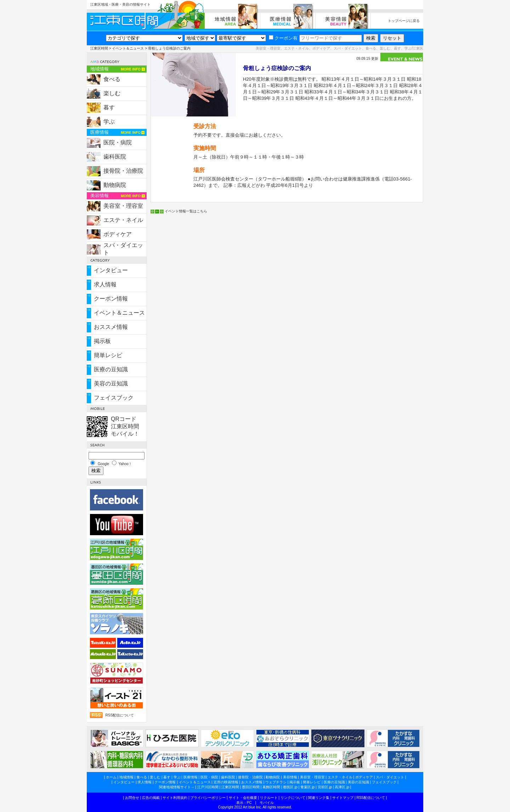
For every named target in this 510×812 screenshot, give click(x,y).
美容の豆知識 (111, 384)
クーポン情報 (111, 299)
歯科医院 (115, 157)
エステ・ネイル (123, 220)
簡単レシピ (108, 355)
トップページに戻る (404, 21)
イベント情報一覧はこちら (186, 211)
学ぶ (109, 122)
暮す (109, 107)
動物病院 (115, 185)
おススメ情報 (111, 327)
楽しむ (112, 93)
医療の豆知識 (111, 369)
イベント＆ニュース (128, 48)
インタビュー (111, 270)
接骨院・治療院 (123, 171)
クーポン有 (283, 38)
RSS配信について (120, 715)
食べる (112, 79)
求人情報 (105, 284)
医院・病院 (118, 142)
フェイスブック (114, 398)
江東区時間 (99, 48)
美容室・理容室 (123, 206)
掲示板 (102, 341)
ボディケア (118, 234)
